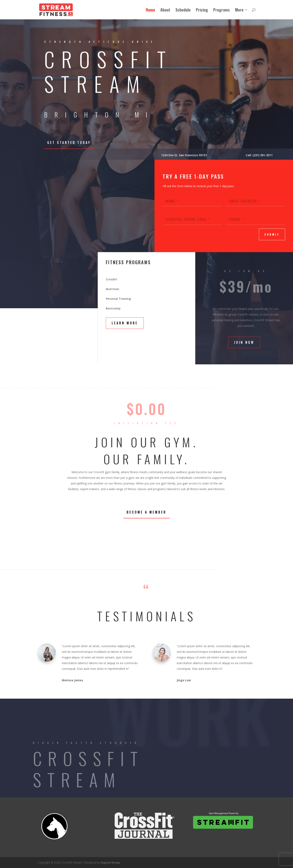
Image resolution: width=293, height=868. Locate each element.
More (239, 10)
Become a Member (146, 512)
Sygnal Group (110, 862)
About (165, 10)
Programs (222, 10)
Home (150, 10)
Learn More (125, 323)
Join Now (244, 342)
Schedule (183, 10)
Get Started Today (69, 143)
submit (272, 234)
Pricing (202, 10)
